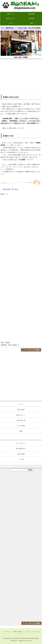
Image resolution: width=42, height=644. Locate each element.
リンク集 (21, 459)
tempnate (28, 641)
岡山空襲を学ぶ (21, 449)
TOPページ (11, 14)
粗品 (32, 23)
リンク (27, 631)
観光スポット (11, 19)
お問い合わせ (17, 631)
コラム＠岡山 (21, 426)
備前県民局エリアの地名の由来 (16, 28)
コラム (11, 23)
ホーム (21, 404)
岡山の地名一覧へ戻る (10, 189)
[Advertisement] (21, 77)
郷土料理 (32, 19)
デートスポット (21, 443)
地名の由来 (32, 14)
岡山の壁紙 (21, 454)
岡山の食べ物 (21, 420)
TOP (2, 28)
